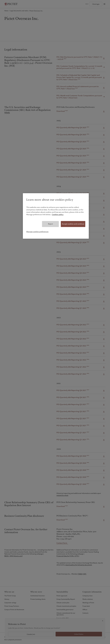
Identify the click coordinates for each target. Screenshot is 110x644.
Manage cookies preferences (37, 232)
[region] (56, 216)
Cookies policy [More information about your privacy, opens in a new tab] (58, 215)
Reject (50, 224)
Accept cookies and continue (73, 224)
